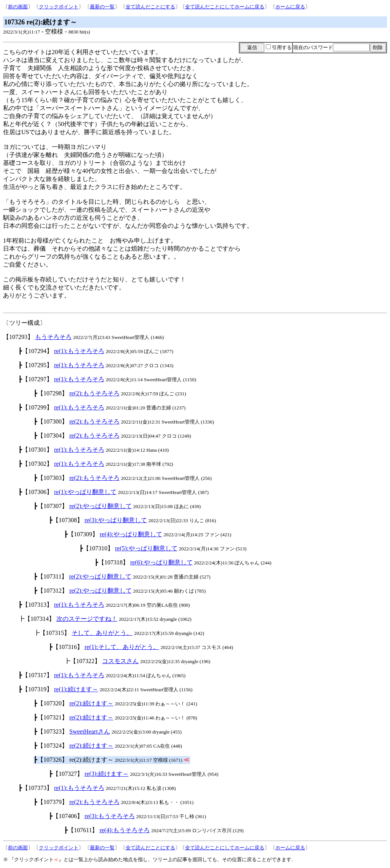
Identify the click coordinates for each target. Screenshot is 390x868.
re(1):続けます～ (76, 689)
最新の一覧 (102, 7)
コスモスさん (120, 661)
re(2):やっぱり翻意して (101, 506)
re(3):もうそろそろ (110, 816)
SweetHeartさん (90, 731)
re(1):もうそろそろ (79, 351)
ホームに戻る (290, 7)
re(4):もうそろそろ (125, 830)
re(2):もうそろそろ (94, 393)
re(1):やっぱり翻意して (85, 492)
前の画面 (18, 7)
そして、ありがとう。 (102, 633)
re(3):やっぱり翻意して (116, 520)
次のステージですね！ (87, 619)
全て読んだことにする (150, 7)
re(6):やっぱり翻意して (161, 562)
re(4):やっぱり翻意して (131, 534)
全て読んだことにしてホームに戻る (225, 7)
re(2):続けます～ (91, 703)
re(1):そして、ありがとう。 (122, 647)
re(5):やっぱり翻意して (146, 548)
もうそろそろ (53, 337)
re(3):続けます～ (107, 774)
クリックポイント (59, 7)
